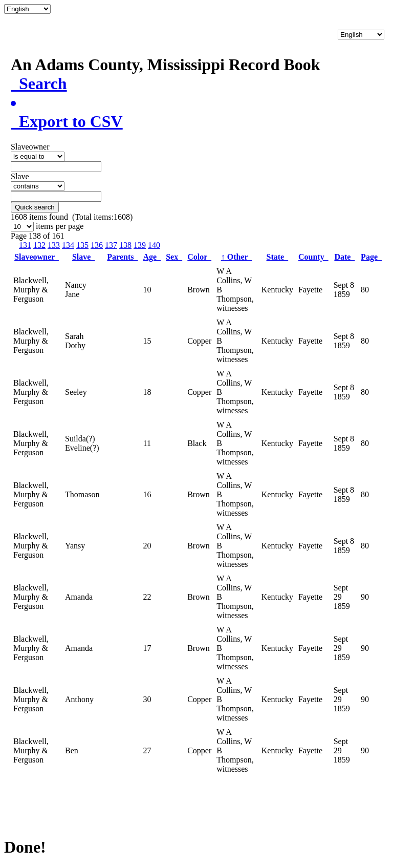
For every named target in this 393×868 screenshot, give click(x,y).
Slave (83, 257)
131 (25, 245)
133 (54, 245)
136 (97, 245)
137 (111, 245)
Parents (122, 257)
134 (68, 245)
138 (125, 245)
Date (344, 257)
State (278, 257)
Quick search (35, 207)
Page (371, 257)
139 (140, 245)
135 (82, 245)
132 (39, 245)
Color (199, 257)
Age (152, 257)
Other (237, 257)
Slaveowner (37, 257)
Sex (174, 257)
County (313, 257)
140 (154, 245)
